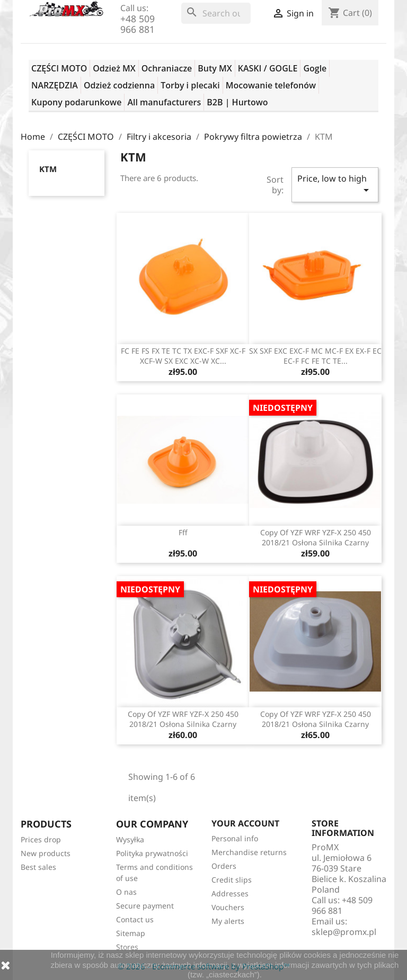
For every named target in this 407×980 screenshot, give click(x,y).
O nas (126, 892)
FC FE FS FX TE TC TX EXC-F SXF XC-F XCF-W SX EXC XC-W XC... (183, 356)
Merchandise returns (249, 852)
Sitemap (131, 933)
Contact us (135, 919)
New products (46, 853)
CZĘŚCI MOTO (59, 68)
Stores (127, 947)
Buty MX (215, 68)
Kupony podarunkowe (76, 102)
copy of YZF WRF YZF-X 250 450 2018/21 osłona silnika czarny (316, 538)
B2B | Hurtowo (237, 102)
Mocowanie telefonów (271, 85)
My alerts (228, 921)
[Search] (216, 13)
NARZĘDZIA (55, 85)
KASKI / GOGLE (268, 68)
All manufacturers (164, 102)
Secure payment (145, 906)
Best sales (38, 867)
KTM (48, 169)
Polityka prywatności (152, 853)
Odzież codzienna (119, 85)
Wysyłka (130, 839)
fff (183, 532)
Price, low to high (335, 185)
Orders (224, 866)
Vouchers (228, 907)
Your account (245, 823)
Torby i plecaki (190, 85)
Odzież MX (114, 68)
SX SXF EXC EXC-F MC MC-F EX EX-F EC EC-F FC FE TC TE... (315, 356)
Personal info (235, 838)
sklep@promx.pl (344, 932)
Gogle (315, 68)
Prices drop (41, 839)
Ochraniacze (167, 68)
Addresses (230, 893)
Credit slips (232, 880)
